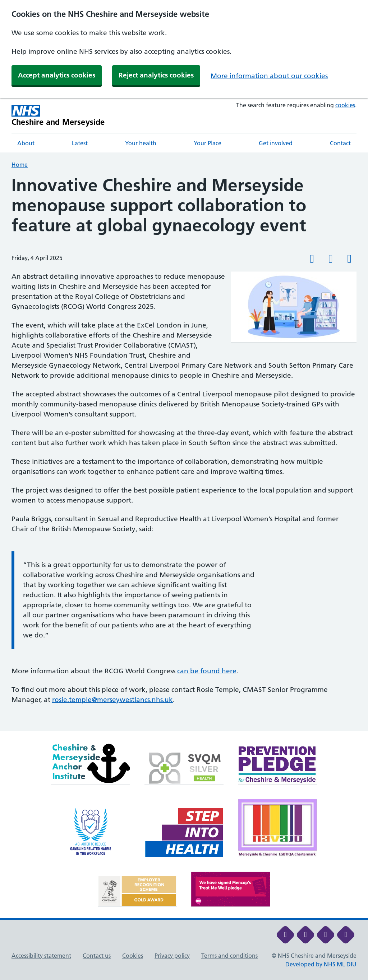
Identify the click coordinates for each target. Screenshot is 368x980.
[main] (184, 453)
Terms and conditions (229, 956)
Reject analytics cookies (156, 75)
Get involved (276, 143)
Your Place (208, 143)
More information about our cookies (269, 76)
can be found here (207, 671)
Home (20, 165)
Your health (141, 143)
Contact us (97, 956)
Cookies (133, 956)
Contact (340, 143)
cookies (345, 105)
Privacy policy (172, 956)
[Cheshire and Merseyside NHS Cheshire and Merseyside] (58, 116)
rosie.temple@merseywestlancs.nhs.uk (112, 700)
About (26, 143)
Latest (80, 143)
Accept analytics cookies (57, 75)
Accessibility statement (41, 956)
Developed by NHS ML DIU (321, 964)
